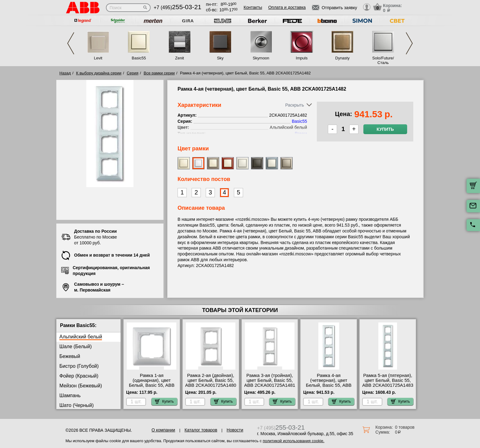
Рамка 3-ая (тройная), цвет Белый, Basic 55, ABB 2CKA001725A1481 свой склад (270, 383)
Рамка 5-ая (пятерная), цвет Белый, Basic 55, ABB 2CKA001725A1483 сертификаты (388, 383)
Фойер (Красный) (79, 376)
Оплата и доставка (287, 7)
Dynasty (342, 58)
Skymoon (261, 58)
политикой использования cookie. (293, 441)
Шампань (70, 395)
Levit (98, 58)
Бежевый (70, 356)
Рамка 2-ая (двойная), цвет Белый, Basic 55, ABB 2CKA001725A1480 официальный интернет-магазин (211, 385)
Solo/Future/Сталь (383, 60)
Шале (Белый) (76, 346)
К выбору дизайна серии (99, 73)
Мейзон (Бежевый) (81, 386)
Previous (71, 43)
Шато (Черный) (77, 405)
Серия (133, 73)
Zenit (180, 58)
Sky (220, 58)
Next (409, 43)
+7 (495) (178, 8)
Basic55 (139, 58)
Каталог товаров (201, 430)
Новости (235, 430)
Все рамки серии (159, 73)
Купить (385, 129)
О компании (163, 430)
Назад (65, 73)
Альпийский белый (81, 337)
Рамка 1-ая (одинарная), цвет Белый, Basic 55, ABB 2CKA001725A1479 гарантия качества (152, 385)
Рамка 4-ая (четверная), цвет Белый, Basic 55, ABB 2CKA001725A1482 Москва (329, 385)
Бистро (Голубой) (79, 366)
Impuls (302, 58)
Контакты (253, 7)
